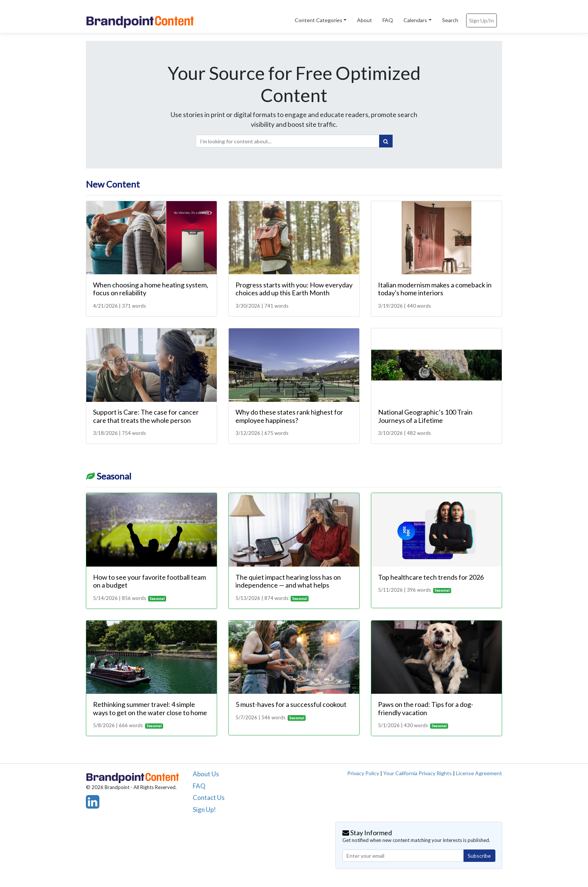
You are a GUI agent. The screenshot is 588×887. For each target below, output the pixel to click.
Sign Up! (204, 810)
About (364, 20)
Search (450, 20)
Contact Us (209, 798)
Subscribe (479, 856)
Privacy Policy (363, 773)
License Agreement (479, 773)
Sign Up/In (481, 20)
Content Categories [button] (319, 20)
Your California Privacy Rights (418, 773)
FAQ (388, 20)
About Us (206, 774)
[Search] (386, 141)
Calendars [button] (415, 20)
